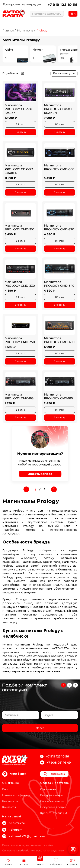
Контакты (9, 807)
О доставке (48, 789)
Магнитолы (25, 30)
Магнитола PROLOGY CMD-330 (20, 284)
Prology (42, 30)
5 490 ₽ (49, 178)
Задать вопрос (40, 474)
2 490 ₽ (49, 403)
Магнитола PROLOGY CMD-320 (59, 227)
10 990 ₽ (11, 118)
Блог (5, 789)
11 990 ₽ (10, 178)
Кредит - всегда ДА (54, 813)
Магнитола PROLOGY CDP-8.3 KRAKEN (19, 169)
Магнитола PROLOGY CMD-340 (59, 284)
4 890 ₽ (50, 234)
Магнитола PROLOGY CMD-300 (59, 167)
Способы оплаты (52, 801)
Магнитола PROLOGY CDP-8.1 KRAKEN (58, 109)
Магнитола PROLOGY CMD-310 (19, 227)
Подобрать (13, 74)
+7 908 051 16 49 (55, 762)
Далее (40, 728)
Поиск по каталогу (47, 14)
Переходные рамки (69, 52)
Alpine (9, 50)
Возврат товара (51, 795)
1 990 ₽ (10, 403)
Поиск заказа (54, 774)
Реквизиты (10, 801)
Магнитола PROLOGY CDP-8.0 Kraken (19, 109)
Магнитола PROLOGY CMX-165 (19, 396)
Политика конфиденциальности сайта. (28, 845)
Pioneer (38, 50)
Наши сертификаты (16, 795)
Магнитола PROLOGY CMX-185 (58, 396)
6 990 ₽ (49, 347)
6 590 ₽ (10, 347)
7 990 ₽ (49, 118)
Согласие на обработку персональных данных (33, 850)
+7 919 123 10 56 (63, 5)
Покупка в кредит (53, 807)
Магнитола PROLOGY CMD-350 (20, 340)
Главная (8, 30)
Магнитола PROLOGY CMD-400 (59, 340)
